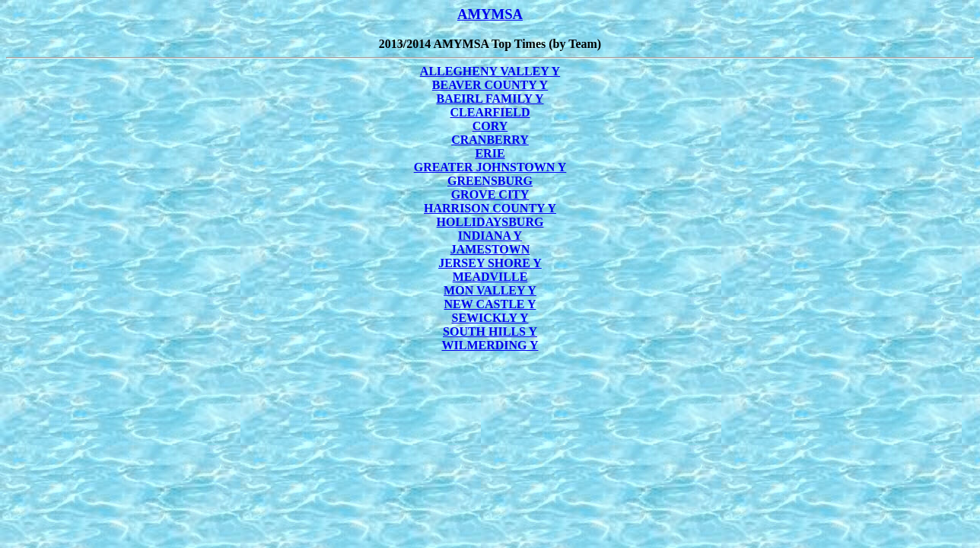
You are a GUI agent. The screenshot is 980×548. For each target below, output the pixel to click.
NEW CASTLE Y (490, 304)
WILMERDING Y (490, 345)
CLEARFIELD (490, 112)
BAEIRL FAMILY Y (490, 99)
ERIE (490, 153)
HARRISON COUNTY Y (490, 208)
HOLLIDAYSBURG (490, 222)
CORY (490, 126)
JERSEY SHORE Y (490, 263)
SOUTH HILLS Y (490, 331)
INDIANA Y (490, 236)
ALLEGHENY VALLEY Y (490, 71)
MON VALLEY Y (490, 290)
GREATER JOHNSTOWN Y (490, 167)
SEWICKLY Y (490, 318)
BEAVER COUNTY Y (490, 85)
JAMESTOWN (490, 249)
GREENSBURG (490, 181)
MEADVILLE (490, 277)
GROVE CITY (490, 194)
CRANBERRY (490, 140)
